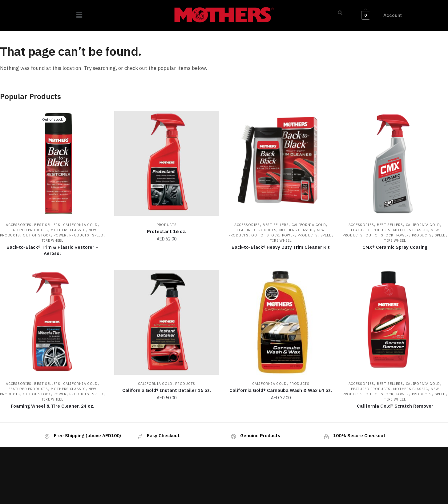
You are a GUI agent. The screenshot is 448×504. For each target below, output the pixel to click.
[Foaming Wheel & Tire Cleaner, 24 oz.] (52, 322)
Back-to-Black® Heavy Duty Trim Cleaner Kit (281, 247)
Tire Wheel (52, 240)
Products (79, 235)
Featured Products (28, 230)
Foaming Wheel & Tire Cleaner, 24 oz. (52, 406)
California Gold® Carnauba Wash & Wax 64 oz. (281, 390)
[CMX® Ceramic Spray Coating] (395, 163)
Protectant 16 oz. (167, 231)
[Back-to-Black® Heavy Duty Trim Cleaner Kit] (281, 163)
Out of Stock (37, 235)
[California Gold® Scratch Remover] (395, 322)
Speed (98, 235)
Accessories (19, 225)
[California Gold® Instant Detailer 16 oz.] (167, 322)
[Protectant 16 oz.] (167, 163)
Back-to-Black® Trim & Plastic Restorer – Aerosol (52, 250)
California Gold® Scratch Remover (395, 406)
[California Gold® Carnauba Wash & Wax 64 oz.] (281, 322)
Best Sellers (47, 225)
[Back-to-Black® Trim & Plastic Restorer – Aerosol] (52, 163)
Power (60, 235)
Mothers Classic (68, 230)
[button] (79, 15)
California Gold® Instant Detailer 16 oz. (167, 390)
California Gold (80, 225)
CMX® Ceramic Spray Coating (395, 247)
